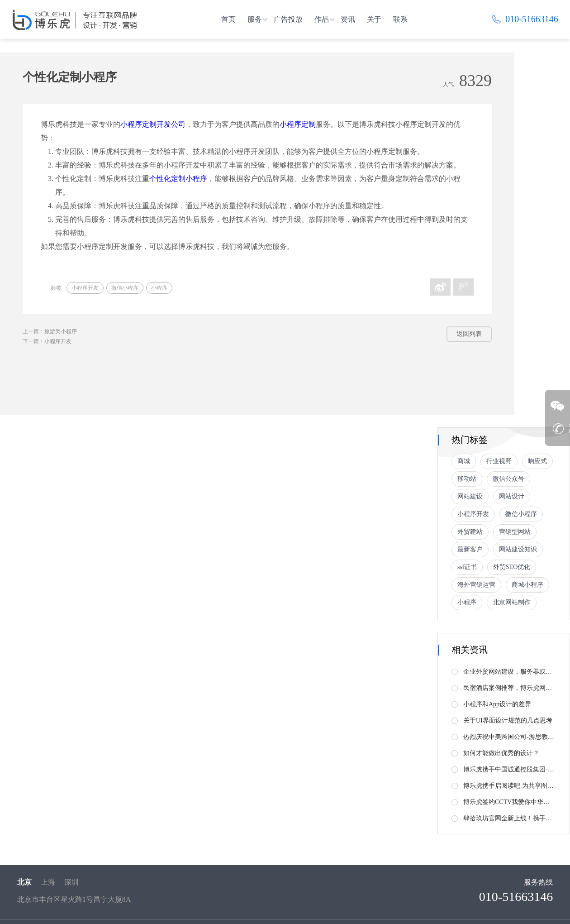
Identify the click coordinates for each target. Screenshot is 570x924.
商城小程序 (527, 585)
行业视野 (499, 461)
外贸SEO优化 (512, 567)
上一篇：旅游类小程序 (50, 331)
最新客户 (470, 549)
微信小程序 (125, 288)
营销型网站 (515, 532)
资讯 (348, 19)
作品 (322, 19)
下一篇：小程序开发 (47, 341)
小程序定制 (298, 124)
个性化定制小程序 (178, 179)
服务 (255, 19)
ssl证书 (467, 567)
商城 (464, 461)
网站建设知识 (518, 549)
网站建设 (470, 496)
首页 (228, 19)
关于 (374, 19)
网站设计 (512, 496)
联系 (400, 19)
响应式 (537, 461)
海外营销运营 (476, 585)
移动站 (467, 479)
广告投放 (288, 19)
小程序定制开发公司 (153, 124)
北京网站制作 (512, 602)
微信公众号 (508, 479)
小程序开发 (85, 288)
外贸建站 (470, 532)
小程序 (159, 288)
